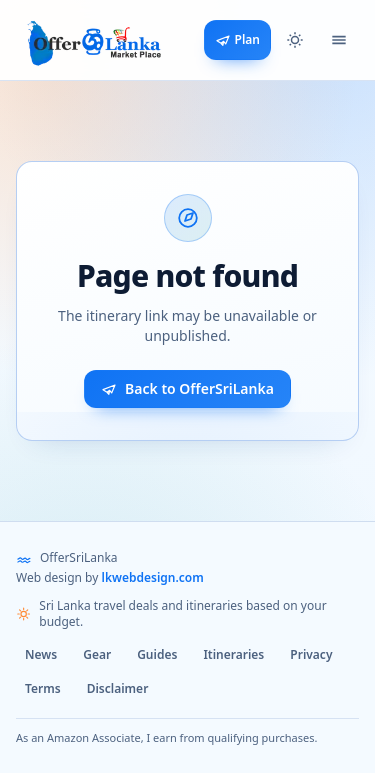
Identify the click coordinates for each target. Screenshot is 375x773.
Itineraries (233, 654)
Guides (157, 654)
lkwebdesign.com (152, 577)
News (41, 654)
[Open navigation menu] (339, 40)
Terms (43, 688)
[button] (295, 40)
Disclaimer (118, 688)
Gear (97, 654)
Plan (237, 39)
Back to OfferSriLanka (187, 388)
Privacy (311, 654)
